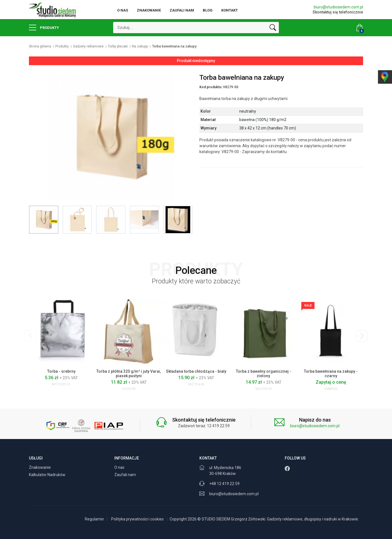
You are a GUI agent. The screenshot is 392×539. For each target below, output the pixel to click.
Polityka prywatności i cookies (137, 519)
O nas (123, 10)
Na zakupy (140, 46)
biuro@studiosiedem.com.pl (338, 7)
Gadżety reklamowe (88, 46)
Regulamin (94, 519)
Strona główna (40, 46)
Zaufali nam (182, 10)
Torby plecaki (118, 46)
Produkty (44, 28)
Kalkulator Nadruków (48, 475)
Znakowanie (149, 10)
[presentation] (30, 336)
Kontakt (230, 10)
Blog (208, 10)
